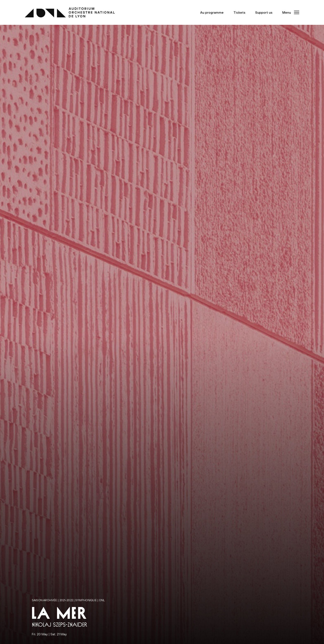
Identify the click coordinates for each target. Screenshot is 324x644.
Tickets (239, 12)
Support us (264, 12)
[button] (289, 12)
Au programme (212, 12)
